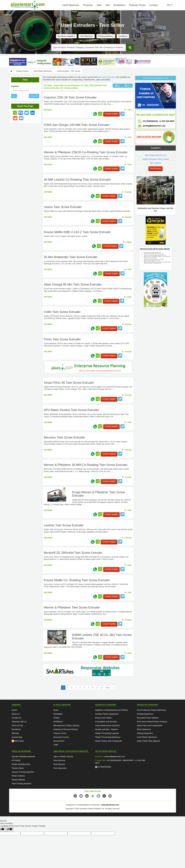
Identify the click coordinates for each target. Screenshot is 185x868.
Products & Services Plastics (66, 729)
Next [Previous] (108, 688)
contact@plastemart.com (114, 756)
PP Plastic (16, 760)
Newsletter (58, 714)
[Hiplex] (89, 61)
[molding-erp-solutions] (88, 368)
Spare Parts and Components (150, 725)
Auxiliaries (123, 36)
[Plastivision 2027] (142, 62)
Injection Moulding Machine (23, 756)
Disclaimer (16, 729)
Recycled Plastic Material (148, 718)
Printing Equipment (145, 714)
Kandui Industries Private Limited (156, 159)
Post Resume (59, 764)
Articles (57, 718)
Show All (34, 96)
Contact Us (16, 718)
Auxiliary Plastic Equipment (107, 714)
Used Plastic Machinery (43, 71)
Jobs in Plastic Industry (63, 756)
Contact (154, 5)
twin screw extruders (107, 77)
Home (14, 710)
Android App (17, 737)
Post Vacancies (60, 768)
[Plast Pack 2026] (124, 62)
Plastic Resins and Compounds (109, 741)
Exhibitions (119, 5)
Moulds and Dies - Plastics (107, 729)
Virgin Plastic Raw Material (148, 741)
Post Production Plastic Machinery (151, 710)
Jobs (99, 5)
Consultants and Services (106, 722)
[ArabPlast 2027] (71, 62)
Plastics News (18, 768)
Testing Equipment (145, 733)
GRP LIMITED (156, 163)
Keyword (15, 86)
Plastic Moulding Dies (21, 764)
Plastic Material (18, 780)
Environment (59, 741)
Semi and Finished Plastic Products (152, 722)
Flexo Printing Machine (22, 783)
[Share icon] (15, 113)
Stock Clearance (144, 729)
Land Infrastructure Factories (108, 725)
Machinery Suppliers (66, 36)
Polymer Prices (137, 5)
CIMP (56, 745)
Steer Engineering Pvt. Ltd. (156, 155)
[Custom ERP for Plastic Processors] (44, 62)
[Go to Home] (11, 71)
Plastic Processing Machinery (108, 737)
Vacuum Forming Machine (23, 772)
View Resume (59, 760)
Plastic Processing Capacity (107, 733)
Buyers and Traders (104, 718)
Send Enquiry (155, 168)
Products (88, 5)
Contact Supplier (112, 114)
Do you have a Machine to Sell (156, 78)
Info (108, 5)
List (118, 86)
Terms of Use (17, 725)
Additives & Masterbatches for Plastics (112, 710)
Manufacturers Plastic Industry (66, 725)
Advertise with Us (19, 722)
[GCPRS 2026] (107, 62)
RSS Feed (18, 741)
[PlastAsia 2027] (18, 62)
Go (14, 96)
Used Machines (71, 5)
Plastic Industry (18, 776)
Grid (127, 86)
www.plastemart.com (110, 805)
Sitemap (15, 733)
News (56, 710)
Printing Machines (106, 36)
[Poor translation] (9, 829)
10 (102, 688)
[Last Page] (113, 688)
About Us (16, 714)
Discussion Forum (61, 737)
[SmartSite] (88, 671)
